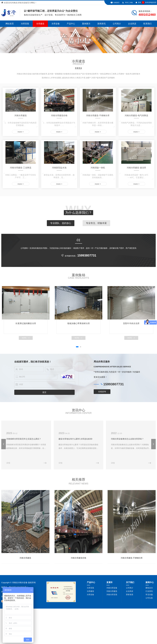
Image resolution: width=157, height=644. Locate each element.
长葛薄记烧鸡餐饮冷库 (26, 323)
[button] (77, 347)
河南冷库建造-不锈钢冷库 (98, 115)
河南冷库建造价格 (59, 115)
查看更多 (78, 68)
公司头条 (149, 598)
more (24, 338)
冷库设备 (56, 24)
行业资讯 (149, 591)
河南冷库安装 (112, 594)
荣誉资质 (130, 594)
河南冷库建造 (21, 115)
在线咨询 (102, 392)
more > (21, 132)
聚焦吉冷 (149, 588)
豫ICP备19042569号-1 (19, 587)
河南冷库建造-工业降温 (21, 168)
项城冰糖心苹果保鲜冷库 (78, 323)
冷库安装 (25, 24)
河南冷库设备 (112, 588)
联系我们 (147, 24)
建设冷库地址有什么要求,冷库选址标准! (75, 439)
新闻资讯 (102, 24)
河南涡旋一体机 (98, 168)
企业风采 (132, 24)
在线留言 (116, 3)
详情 (8, 463)
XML (131, 3)
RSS (127, 3)
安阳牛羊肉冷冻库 (131, 323)
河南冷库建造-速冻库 (136, 168)
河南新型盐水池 (59, 168)
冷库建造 (40, 24)
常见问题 (149, 594)
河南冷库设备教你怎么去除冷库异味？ (127, 439)
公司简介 (117, 24)
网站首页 (10, 24)
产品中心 (71, 24)
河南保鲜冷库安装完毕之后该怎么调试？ (24, 439)
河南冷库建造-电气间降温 (136, 115)
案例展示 (86, 24)
